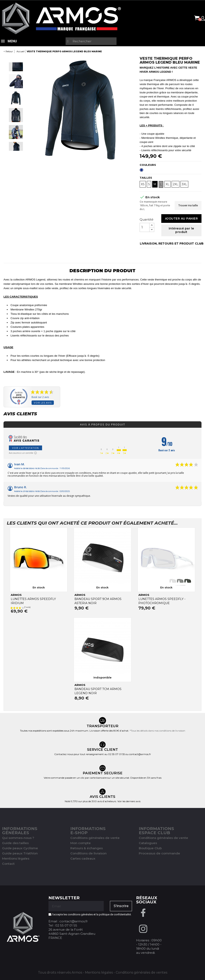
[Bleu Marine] (142, 171)
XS (143, 184)
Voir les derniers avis (129, 801)
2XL (176, 184)
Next (16, 155)
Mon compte (81, 843)
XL (167, 184)
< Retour (8, 51)
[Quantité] (145, 227)
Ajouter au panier (181, 219)
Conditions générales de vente (95, 838)
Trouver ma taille (188, 205)
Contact (8, 864)
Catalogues (148, 843)
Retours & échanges (87, 848)
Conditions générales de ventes (141, 972)
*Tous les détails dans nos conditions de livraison (157, 731)
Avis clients (20, 414)
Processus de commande (159, 853)
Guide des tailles (15, 843)
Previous (16, 58)
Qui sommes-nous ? (18, 838)
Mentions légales (16, 858)
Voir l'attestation (25, 448)
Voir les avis (43, 403)
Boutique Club (150, 848)
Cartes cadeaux (83, 858)
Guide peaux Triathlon (20, 853)
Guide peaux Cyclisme (20, 848)
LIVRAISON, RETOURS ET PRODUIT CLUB (171, 244)
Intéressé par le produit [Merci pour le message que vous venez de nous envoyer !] (181, 230)
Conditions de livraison (88, 853)
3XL (184, 184)
